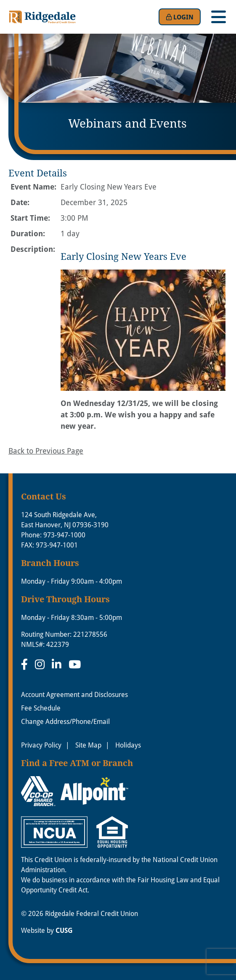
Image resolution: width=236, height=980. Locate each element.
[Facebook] (26, 664)
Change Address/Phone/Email (65, 721)
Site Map (88, 745)
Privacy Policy (41, 745)
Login (180, 17)
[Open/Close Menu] (218, 17)
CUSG (64, 930)
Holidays (128, 745)
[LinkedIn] (58, 664)
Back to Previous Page (46, 451)
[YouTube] (75, 664)
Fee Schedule (41, 708)
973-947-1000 (64, 535)
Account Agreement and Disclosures (74, 694)
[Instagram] (41, 664)
